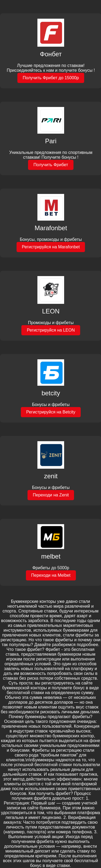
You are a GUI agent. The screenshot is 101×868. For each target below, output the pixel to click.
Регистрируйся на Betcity (51, 412)
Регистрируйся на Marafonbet (51, 247)
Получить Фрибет (51, 165)
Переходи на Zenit (51, 495)
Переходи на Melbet (51, 575)
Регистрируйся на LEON (51, 330)
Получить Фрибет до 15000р (51, 78)
